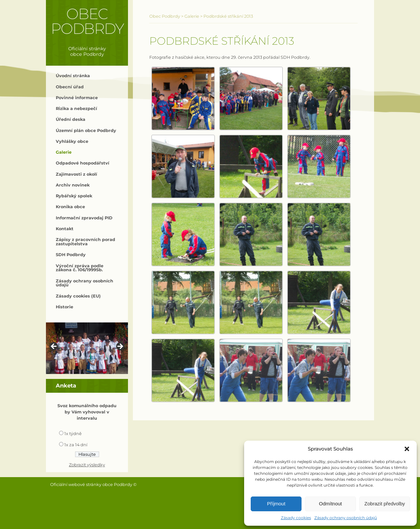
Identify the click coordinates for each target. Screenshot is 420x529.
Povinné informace (77, 98)
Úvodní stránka (73, 76)
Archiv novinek (73, 185)
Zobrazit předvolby (385, 504)
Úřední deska (71, 119)
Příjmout (276, 504)
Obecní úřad (70, 87)
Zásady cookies (296, 518)
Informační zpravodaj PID (84, 218)
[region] (87, 348)
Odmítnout (330, 504)
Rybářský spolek (74, 196)
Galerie (64, 152)
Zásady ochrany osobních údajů (346, 518)
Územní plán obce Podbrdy (86, 131)
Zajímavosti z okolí (76, 174)
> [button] (120, 347)
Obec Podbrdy (87, 21)
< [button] (54, 347)
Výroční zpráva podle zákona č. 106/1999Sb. (80, 268)
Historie (64, 307)
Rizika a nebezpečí (76, 109)
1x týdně (73, 434)
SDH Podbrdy (71, 255)
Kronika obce (70, 207)
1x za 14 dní (76, 445)
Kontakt (65, 229)
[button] (407, 449)
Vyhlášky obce (72, 141)
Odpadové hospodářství (83, 163)
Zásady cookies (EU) (78, 296)
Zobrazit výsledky (87, 465)
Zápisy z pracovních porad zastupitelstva (85, 242)
